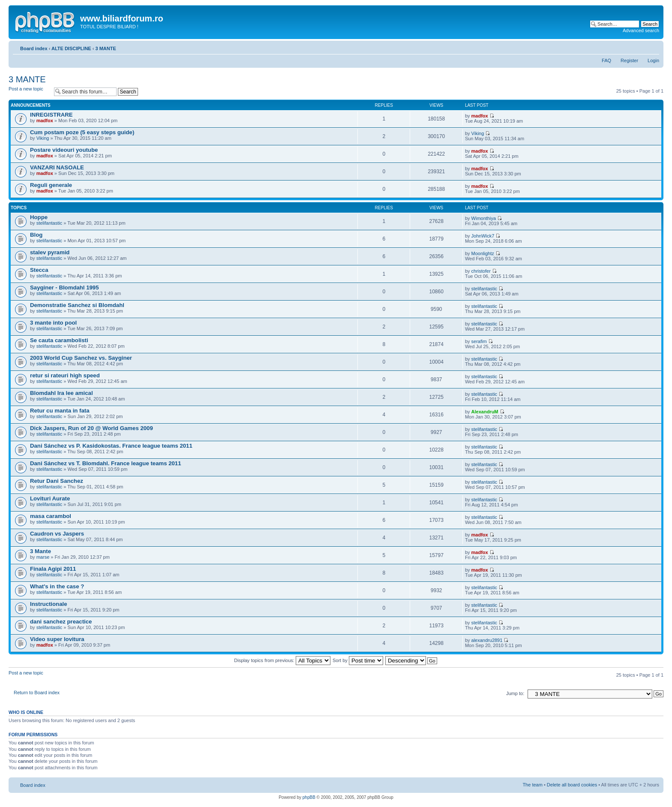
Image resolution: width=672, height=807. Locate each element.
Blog (36, 235)
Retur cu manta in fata (60, 411)
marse (43, 557)
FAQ (606, 60)
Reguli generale (51, 185)
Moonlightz (483, 253)
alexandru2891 (487, 640)
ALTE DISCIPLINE (71, 48)
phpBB (309, 797)
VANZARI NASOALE (57, 167)
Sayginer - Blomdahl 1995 (64, 288)
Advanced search (641, 30)
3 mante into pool (53, 323)
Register (629, 60)
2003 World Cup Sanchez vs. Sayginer (81, 358)
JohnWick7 (483, 236)
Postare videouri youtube (64, 150)
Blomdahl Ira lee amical (61, 393)
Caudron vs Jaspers (57, 534)
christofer (481, 271)
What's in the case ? (57, 586)
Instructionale (48, 604)
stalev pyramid (50, 252)
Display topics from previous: (282, 660)
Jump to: (515, 693)
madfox (45, 120)
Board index (34, 48)
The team (532, 785)
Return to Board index (37, 693)
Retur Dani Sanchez (57, 481)
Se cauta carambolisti (59, 340)
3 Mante (40, 551)
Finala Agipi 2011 (53, 569)
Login (653, 60)
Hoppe (39, 217)
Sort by (358, 660)
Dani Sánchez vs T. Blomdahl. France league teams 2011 (106, 463)
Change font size (653, 47)
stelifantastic (49, 223)
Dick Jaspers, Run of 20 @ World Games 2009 (91, 428)
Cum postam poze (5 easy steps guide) (82, 132)
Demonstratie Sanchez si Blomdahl (77, 305)
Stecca (39, 270)
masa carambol (51, 516)
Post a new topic (29, 92)
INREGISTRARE (51, 115)
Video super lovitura (57, 639)
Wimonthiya (484, 218)
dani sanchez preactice (61, 622)
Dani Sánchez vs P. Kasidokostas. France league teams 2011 (111, 446)
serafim (479, 341)
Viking (43, 138)
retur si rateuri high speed (65, 375)
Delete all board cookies (572, 785)
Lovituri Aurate (50, 498)
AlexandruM (485, 412)
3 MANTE (105, 48)
